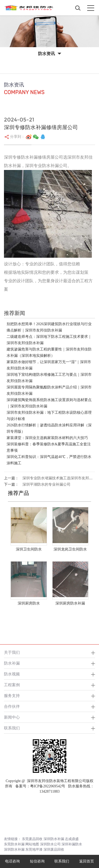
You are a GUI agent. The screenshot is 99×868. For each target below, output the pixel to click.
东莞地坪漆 (34, 849)
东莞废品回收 (32, 839)
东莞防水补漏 (14, 844)
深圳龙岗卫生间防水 (70, 549)
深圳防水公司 (50, 844)
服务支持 (12, 696)
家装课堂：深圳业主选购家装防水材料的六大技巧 (47, 438)
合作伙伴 (12, 706)
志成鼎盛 (72, 839)
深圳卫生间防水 (29, 549)
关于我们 (12, 652)
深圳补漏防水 (72, 844)
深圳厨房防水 (29, 603)
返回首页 (87, 861)
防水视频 (12, 674)
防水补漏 (12, 663)
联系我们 (12, 728)
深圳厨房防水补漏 (70, 603)
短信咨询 (37, 861)
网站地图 (32, 844)
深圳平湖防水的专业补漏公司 (46, 484)
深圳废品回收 (54, 849)
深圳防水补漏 (54, 839)
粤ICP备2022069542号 (48, 786)
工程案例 (12, 685)
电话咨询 (12, 861)
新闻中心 (12, 717)
